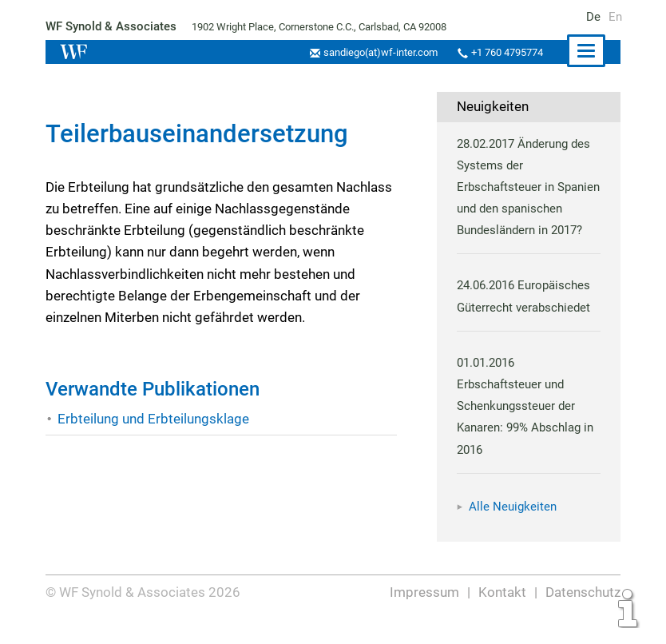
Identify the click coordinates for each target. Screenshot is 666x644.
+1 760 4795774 (505, 52)
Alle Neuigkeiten (513, 528)
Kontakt (503, 614)
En (615, 17)
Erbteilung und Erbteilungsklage (153, 419)
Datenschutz (583, 614)
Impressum (426, 614)
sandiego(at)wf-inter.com (376, 52)
